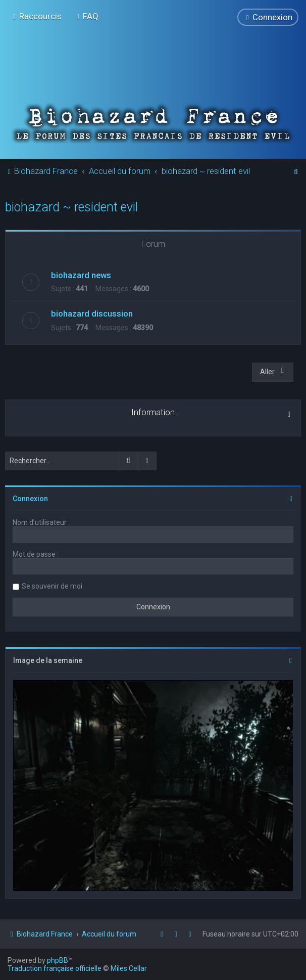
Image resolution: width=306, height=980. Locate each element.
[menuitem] (86, 16)
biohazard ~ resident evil (71, 207)
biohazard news (81, 275)
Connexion (30, 499)
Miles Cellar (129, 968)
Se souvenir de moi (52, 586)
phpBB (58, 960)
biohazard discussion (92, 314)
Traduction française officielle (55, 968)
